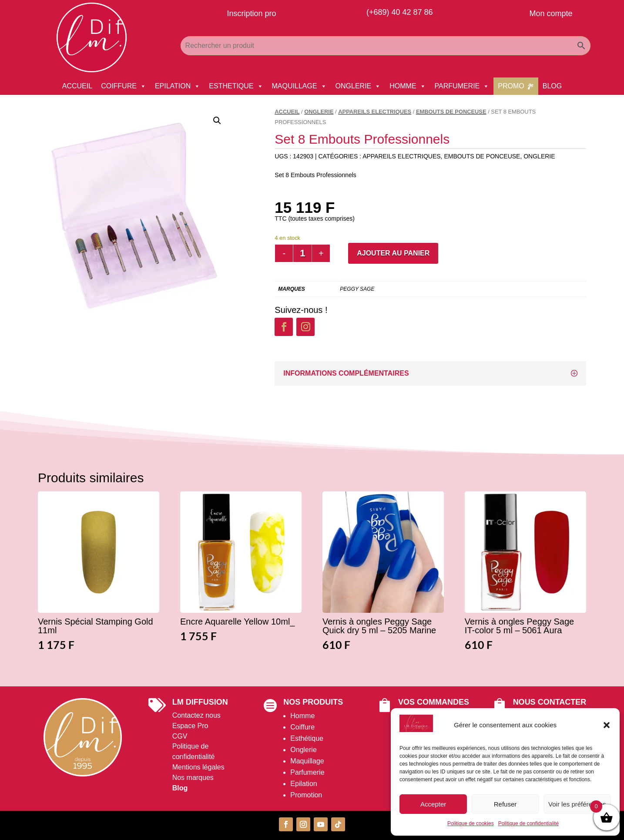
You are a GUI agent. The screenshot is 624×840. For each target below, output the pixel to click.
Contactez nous (196, 715)
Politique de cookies (471, 823)
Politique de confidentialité (528, 823)
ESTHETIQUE (236, 86)
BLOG (552, 86)
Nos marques (193, 778)
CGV (180, 736)
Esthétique (307, 738)
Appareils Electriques (375, 112)
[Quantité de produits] (302, 253)
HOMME (408, 86)
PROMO (511, 86)
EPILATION (178, 86)
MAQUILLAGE (299, 86)
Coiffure (302, 727)
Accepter (433, 804)
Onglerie (303, 750)
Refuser (505, 804)
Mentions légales (198, 767)
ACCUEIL (77, 86)
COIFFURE (124, 86)
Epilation (304, 784)
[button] (607, 725)
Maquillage (307, 761)
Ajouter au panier (393, 253)
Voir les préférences (577, 804)
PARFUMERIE (462, 86)
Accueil (287, 112)
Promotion (306, 795)
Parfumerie (307, 772)
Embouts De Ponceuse (451, 112)
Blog (180, 788)
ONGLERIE (358, 86)
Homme (302, 716)
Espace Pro (190, 726)
